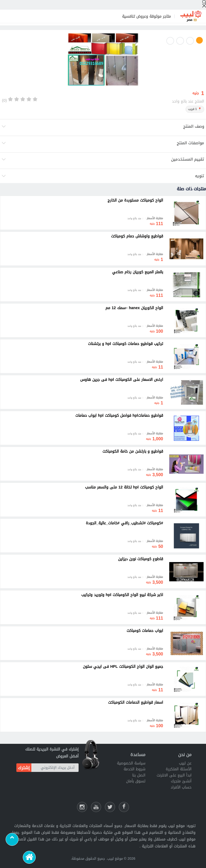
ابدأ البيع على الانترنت (174, 775)
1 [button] (199, 40)
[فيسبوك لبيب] (124, 807)
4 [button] (170, 41)
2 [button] (190, 41)
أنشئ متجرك (181, 781)
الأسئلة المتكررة (179, 769)
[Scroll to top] (12, 839)
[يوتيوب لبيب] (96, 807)
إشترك (24, 768)
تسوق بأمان (136, 781)
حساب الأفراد (181, 787)
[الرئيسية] (29, 857)
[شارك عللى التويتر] (110, 807)
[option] (103, 60)
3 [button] (180, 41)
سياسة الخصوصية (131, 763)
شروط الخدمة (135, 769)
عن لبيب (185, 763)
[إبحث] (204, 4)
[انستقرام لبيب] (82, 807)
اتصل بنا (139, 775)
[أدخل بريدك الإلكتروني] (55, 768)
